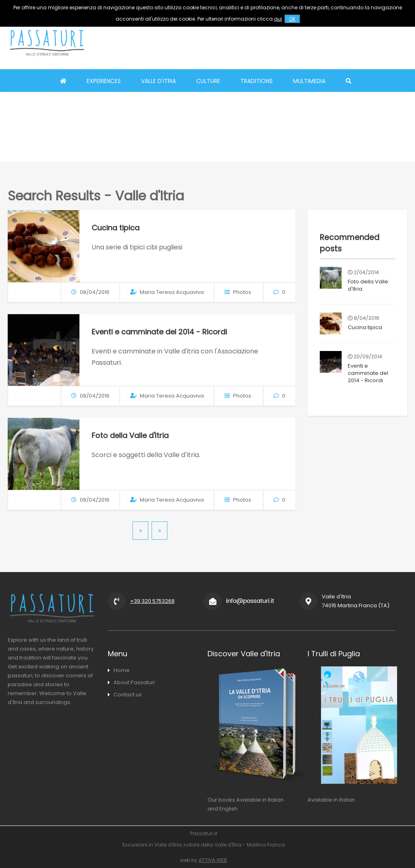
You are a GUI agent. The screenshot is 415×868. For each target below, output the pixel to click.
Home (122, 670)
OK (292, 19)
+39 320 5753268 (152, 601)
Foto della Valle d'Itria (130, 435)
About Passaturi (134, 682)
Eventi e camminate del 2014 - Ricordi (159, 332)
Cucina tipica (116, 228)
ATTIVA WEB (213, 860)
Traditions (257, 81)
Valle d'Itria (158, 81)
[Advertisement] (264, 43)
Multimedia (309, 81)
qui (278, 19)
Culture (208, 81)
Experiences (104, 81)
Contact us (128, 695)
